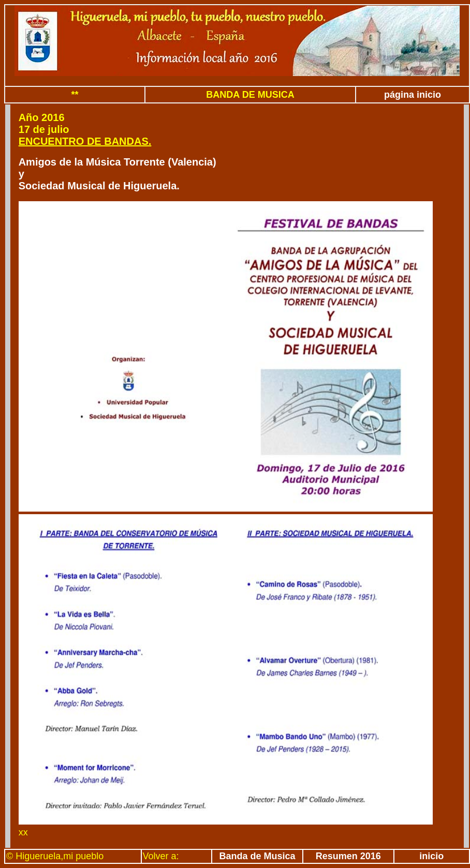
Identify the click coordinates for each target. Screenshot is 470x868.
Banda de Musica (258, 856)
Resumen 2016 (348, 856)
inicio (431, 856)
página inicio (413, 95)
